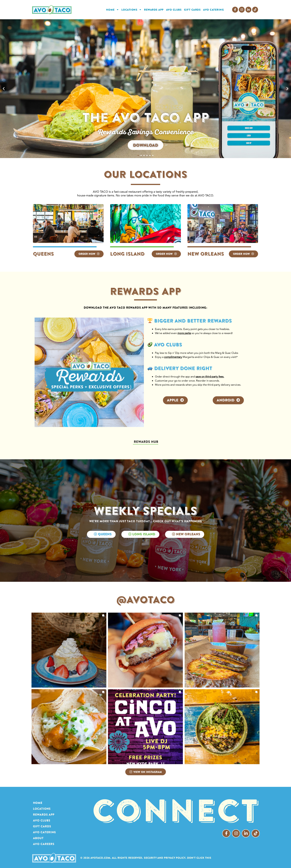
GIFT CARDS (192, 10)
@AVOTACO (145, 599)
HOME (112, 10)
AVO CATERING (213, 10)
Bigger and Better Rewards (190, 321)
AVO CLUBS (174, 10)
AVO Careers (44, 844)
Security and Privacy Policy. (165, 858)
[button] (4, 89)
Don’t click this (199, 858)
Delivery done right (180, 368)
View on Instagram (146, 772)
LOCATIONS (132, 10)
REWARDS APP (154, 10)
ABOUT (38, 838)
